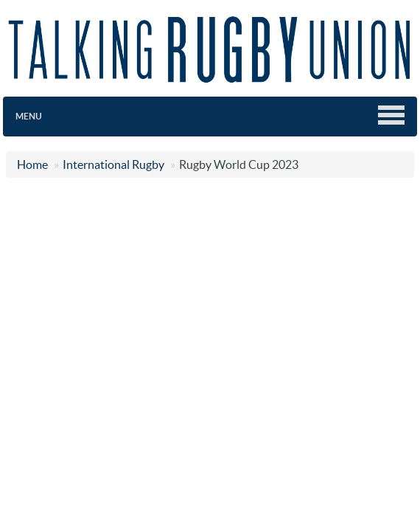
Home (32, 164)
